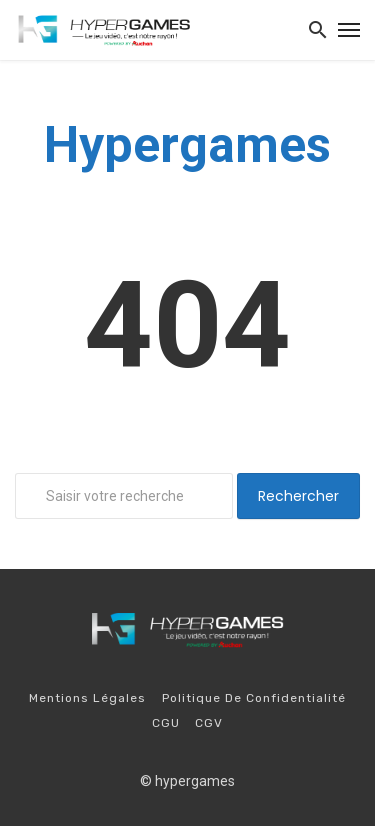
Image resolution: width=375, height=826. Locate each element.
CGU (166, 723)
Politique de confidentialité (254, 698)
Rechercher (298, 496)
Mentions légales (87, 698)
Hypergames (187, 145)
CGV (209, 723)
